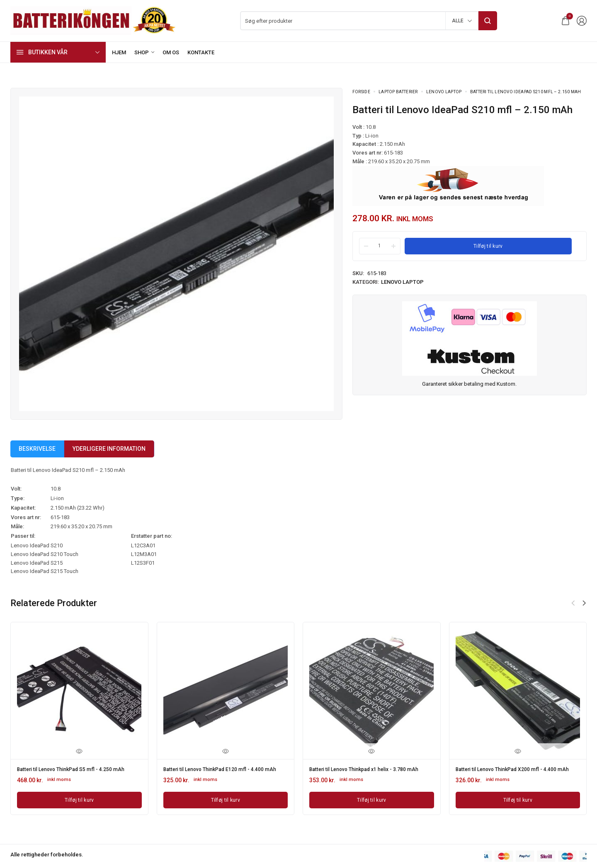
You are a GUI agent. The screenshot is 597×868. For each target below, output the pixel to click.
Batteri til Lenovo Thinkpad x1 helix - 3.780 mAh (366, 771)
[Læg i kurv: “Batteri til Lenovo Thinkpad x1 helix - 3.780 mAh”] (372, 804)
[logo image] (93, 20)
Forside (361, 92)
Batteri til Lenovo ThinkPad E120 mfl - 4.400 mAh (221, 771)
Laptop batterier (398, 92)
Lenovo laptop (444, 92)
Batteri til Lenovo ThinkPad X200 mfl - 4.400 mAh (514, 771)
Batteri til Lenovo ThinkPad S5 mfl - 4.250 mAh (79, 769)
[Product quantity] (380, 246)
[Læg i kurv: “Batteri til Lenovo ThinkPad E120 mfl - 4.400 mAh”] (226, 804)
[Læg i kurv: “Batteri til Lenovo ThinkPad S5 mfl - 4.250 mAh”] (79, 798)
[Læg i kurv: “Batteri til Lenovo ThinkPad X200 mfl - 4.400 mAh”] (518, 804)
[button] (584, 603)
